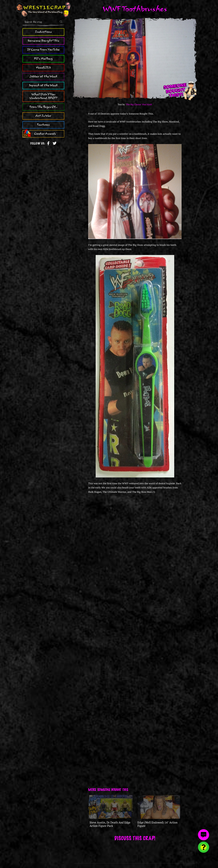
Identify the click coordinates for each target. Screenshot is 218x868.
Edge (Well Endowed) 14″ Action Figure (158, 824)
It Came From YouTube (43, 50)
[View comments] (204, 835)
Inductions (43, 32)
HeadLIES (43, 68)
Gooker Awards (45, 134)
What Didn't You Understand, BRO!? (43, 96)
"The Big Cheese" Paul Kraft (139, 104)
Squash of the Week (43, 85)
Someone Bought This (43, 41)
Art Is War (43, 116)
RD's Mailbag (43, 59)
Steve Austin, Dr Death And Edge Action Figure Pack (110, 824)
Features (43, 125)
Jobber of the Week (43, 76)
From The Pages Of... (43, 107)
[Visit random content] (204, 847)
